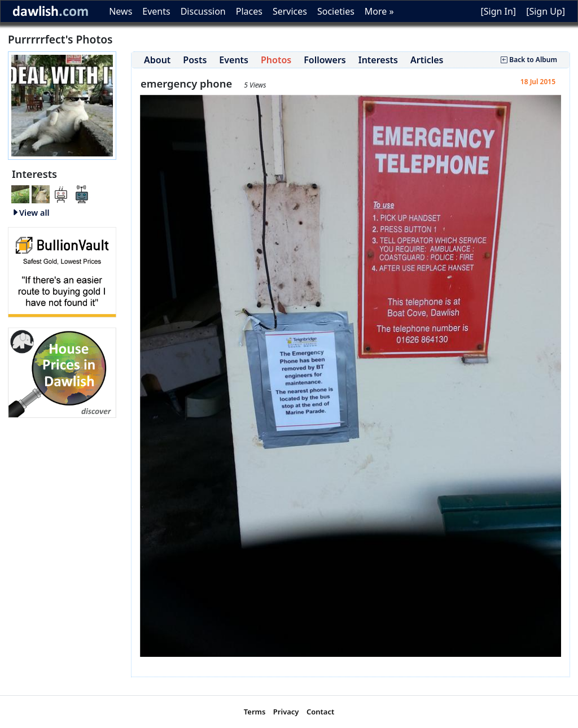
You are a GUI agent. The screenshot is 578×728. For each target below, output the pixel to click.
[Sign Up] (546, 11)
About (157, 60)
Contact (320, 712)
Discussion (203, 11)
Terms (255, 712)
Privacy (286, 712)
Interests (378, 60)
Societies (336, 11)
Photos (276, 60)
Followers (325, 60)
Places (249, 11)
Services (290, 11)
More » (379, 11)
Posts (195, 60)
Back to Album (529, 60)
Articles (427, 60)
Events (156, 11)
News (121, 11)
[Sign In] (498, 11)
